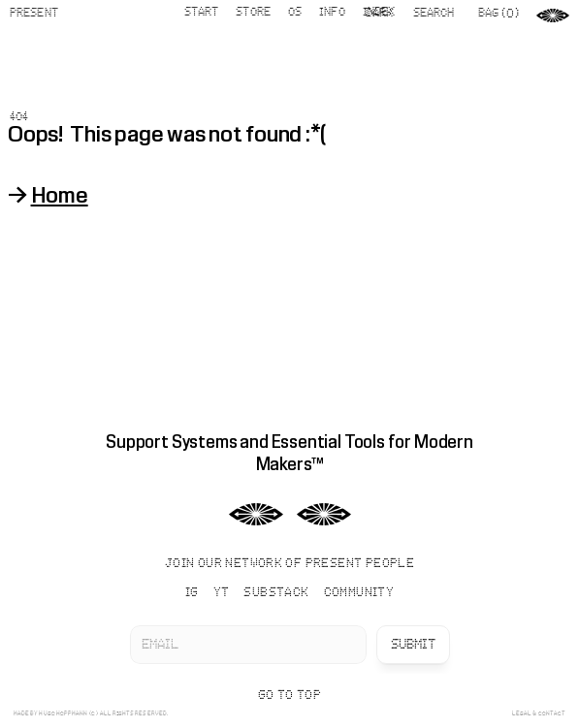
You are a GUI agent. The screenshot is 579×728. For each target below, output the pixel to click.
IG (192, 593)
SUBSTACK (276, 593)
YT (222, 593)
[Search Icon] (441, 13)
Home (60, 194)
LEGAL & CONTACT (539, 713)
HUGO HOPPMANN (63, 713)
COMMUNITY (359, 593)
